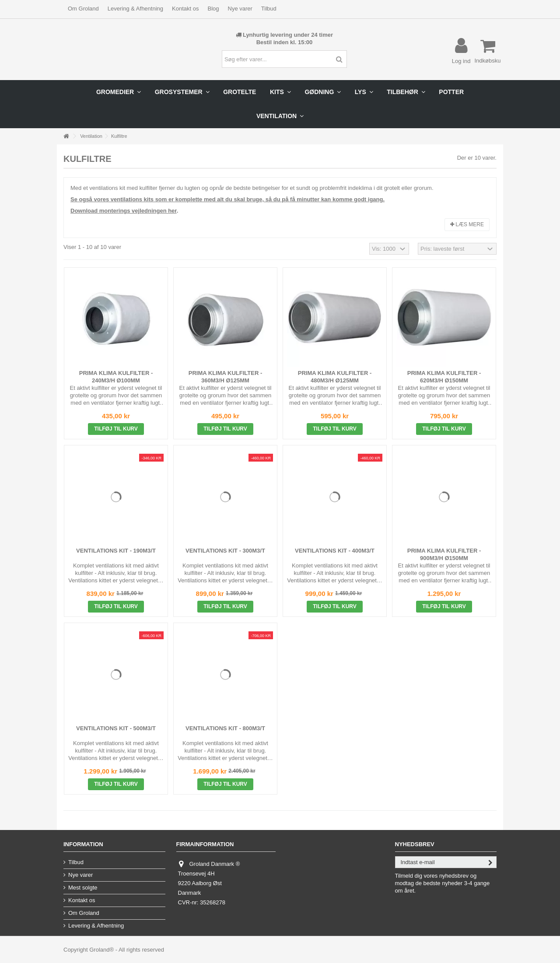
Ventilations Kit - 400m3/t (335, 551)
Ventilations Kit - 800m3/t (225, 728)
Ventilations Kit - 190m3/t (116, 551)
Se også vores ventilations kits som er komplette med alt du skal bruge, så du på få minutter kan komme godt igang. (227, 199)
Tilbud (269, 9)
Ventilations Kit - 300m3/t (225, 551)
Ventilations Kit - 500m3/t (116, 728)
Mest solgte (83, 888)
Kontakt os (185, 9)
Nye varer (240, 9)
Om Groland (83, 9)
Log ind (461, 61)
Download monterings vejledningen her (124, 211)
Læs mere (467, 224)
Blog (213, 9)
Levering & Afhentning (135, 9)
